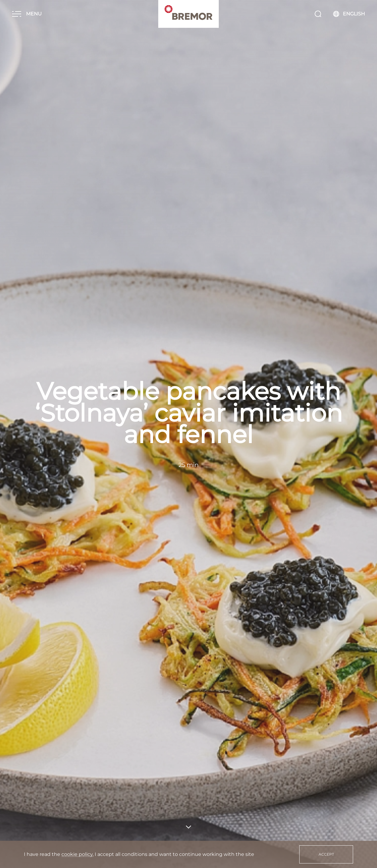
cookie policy (77, 854)
